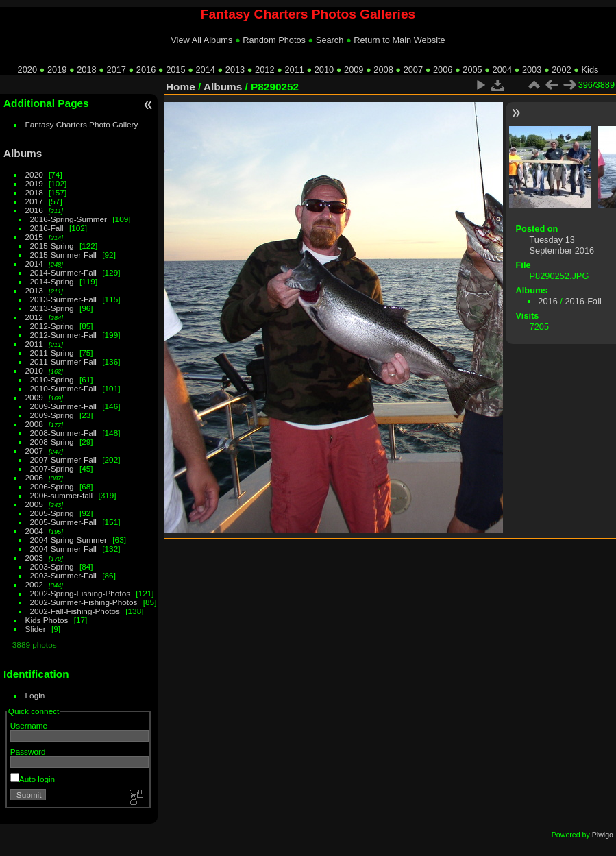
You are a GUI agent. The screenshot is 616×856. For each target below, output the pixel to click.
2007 (413, 70)
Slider (36, 629)
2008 (383, 70)
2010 (324, 70)
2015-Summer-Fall (63, 255)
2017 (116, 70)
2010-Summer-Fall (63, 388)
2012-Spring (52, 326)
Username (29, 725)
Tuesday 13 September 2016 (562, 245)
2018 (86, 70)
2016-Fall (47, 228)
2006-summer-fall (62, 495)
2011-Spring (52, 353)
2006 (443, 70)
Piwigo (603, 835)
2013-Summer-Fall (63, 299)
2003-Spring (52, 566)
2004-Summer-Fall (63, 549)
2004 (502, 70)
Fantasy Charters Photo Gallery (82, 124)
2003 (532, 70)
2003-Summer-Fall (63, 575)
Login (35, 695)
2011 (294, 70)
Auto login (33, 779)
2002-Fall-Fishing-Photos (75, 611)
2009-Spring (52, 415)
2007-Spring (52, 468)
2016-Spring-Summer (69, 219)
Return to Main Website (399, 40)
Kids (590, 70)
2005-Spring (52, 513)
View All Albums (201, 40)
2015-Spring (52, 246)
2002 (561, 70)
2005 (472, 70)
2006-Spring (52, 486)
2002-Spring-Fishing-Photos (81, 593)
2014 (205, 70)
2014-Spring (52, 281)
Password (28, 751)
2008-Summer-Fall (63, 433)
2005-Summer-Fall (63, 522)
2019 (57, 70)
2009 (354, 70)
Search (330, 40)
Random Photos (274, 40)
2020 (27, 70)
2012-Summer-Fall (63, 335)
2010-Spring (52, 379)
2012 (264, 70)
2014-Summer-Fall (63, 272)
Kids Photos (47, 620)
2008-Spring (52, 442)
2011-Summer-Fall (63, 362)
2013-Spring (52, 308)
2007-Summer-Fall (63, 460)
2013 (235, 70)
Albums (23, 153)
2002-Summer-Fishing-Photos (84, 602)
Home (181, 87)
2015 (175, 70)
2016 (146, 70)
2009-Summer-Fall (63, 406)
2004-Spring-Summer (69, 540)
